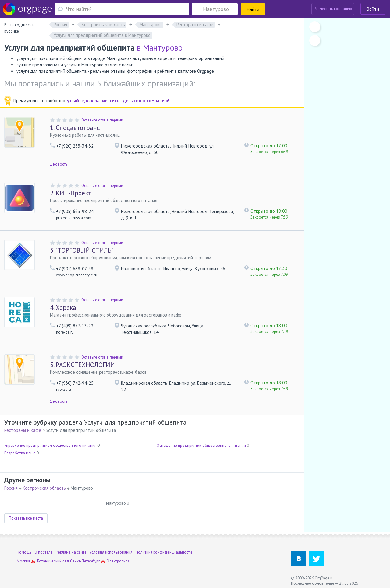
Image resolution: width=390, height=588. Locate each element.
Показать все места (26, 518)
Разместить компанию (333, 9)
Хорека (63, 308)
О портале (44, 552)
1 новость (59, 164)
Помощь (24, 552)
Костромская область (44, 488)
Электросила (118, 561)
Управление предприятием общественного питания (50, 445)
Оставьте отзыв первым (102, 120)
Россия (11, 488)
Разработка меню (20, 453)
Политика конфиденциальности (164, 552)
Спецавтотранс (75, 128)
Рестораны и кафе (23, 430)
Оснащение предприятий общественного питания (201, 445)
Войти (373, 9)
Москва (23, 561)
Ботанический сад (53, 561)
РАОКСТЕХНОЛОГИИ (82, 365)
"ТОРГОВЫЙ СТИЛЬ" (82, 250)
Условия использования (111, 552)
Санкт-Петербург (85, 561)
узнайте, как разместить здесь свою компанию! (118, 101)
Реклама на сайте (71, 552)
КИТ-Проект (71, 193)
